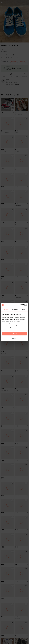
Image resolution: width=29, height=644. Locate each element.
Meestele (23, 61)
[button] (5, 75)
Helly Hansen (14, 61)
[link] (24, 75)
